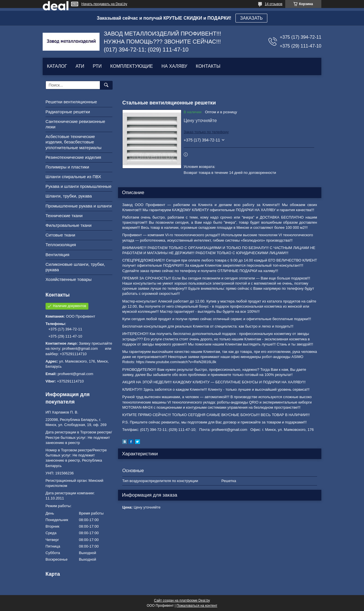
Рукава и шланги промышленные (78, 186)
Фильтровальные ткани (69, 225)
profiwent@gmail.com (76, 374)
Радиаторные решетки (68, 112)
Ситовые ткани (60, 235)
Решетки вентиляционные (71, 102)
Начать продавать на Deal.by (104, 4)
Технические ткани (64, 216)
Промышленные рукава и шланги (79, 206)
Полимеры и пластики (67, 167)
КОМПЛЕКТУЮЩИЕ (132, 66)
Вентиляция (57, 255)
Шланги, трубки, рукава (69, 196)
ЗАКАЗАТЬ (251, 18)
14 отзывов (274, 4)
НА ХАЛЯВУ (174, 66)
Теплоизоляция (61, 245)
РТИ (97, 66)
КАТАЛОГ (57, 66)
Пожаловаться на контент (197, 606)
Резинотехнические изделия (73, 157)
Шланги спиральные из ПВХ (73, 177)
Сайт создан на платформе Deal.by (182, 600)
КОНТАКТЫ (208, 66)
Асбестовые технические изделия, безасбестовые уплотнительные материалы (74, 142)
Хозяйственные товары (69, 279)
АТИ (80, 66)
